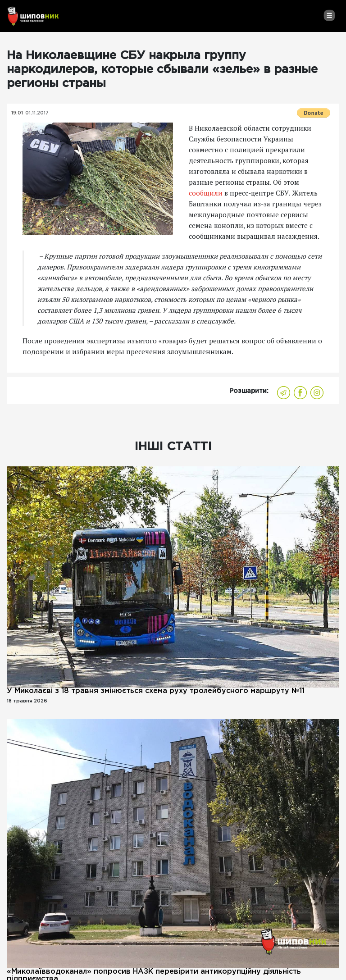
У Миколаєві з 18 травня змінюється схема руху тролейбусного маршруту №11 (156, 691)
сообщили (206, 193)
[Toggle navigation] (329, 15)
